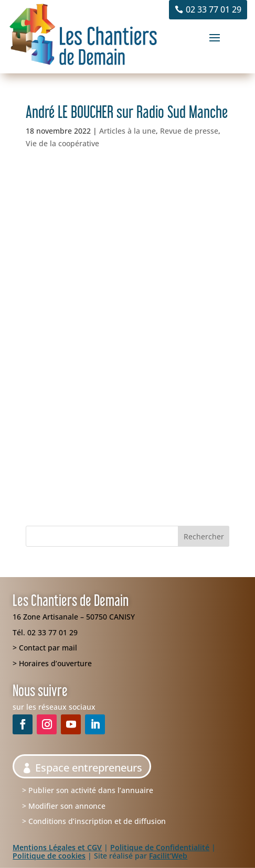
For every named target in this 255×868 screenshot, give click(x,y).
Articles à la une (127, 131)
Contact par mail (48, 648)
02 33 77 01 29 (214, 9)
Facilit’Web (168, 856)
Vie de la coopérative (62, 143)
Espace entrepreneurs (89, 768)
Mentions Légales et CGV (57, 847)
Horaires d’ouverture (55, 663)
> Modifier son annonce (64, 806)
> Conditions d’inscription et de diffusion (94, 821)
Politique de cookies (49, 856)
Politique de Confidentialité (160, 847)
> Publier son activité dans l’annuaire (88, 790)
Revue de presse (189, 131)
